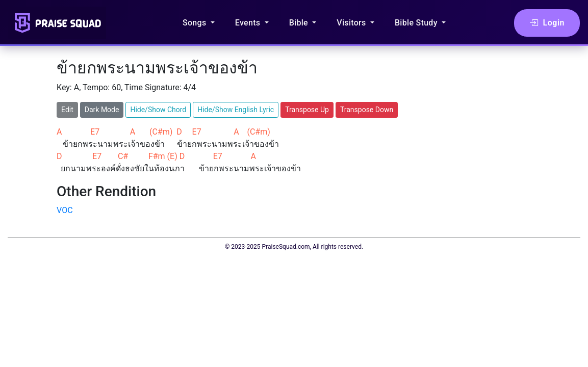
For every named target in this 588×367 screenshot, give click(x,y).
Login (547, 23)
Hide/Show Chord (158, 110)
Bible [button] (300, 23)
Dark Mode (102, 110)
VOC (65, 210)
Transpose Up (307, 110)
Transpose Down (367, 110)
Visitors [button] (352, 23)
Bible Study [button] (417, 23)
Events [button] (249, 23)
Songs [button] (196, 23)
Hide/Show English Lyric (236, 110)
